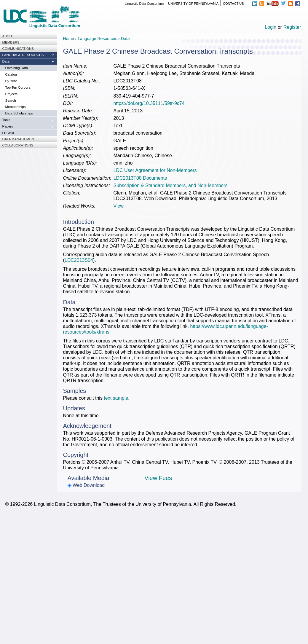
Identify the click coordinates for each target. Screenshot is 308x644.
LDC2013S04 (79, 260)
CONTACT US (233, 4)
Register (292, 27)
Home (69, 39)
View (119, 206)
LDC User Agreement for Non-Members (155, 170)
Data (125, 39)
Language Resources (97, 39)
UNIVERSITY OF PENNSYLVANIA (193, 4)
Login (271, 27)
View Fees (158, 478)
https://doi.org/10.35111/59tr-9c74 (149, 103)
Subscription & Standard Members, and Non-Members (171, 185)
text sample (116, 398)
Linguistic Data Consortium (144, 4)
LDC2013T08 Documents (140, 178)
